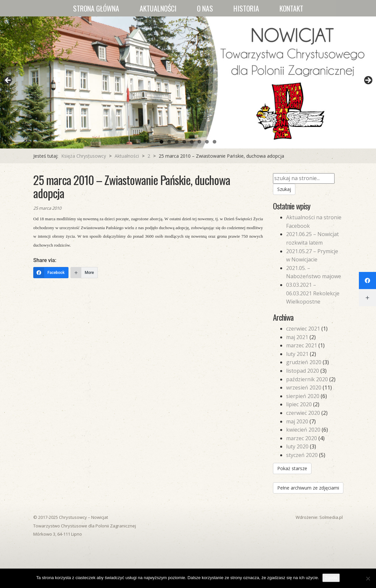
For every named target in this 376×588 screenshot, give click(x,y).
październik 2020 (307, 379)
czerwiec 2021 (303, 329)
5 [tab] (192, 142)
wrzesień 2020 (304, 388)
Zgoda (331, 578)
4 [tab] (184, 142)
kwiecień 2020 (303, 430)
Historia (246, 8)
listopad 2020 (303, 371)
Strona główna (96, 8)
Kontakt (291, 8)
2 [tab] (169, 142)
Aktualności (158, 8)
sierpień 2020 (303, 396)
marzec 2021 (302, 345)
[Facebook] (51, 273)
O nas (205, 8)
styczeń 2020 (302, 455)
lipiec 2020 (299, 404)
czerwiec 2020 (303, 413)
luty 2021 (297, 354)
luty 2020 (297, 446)
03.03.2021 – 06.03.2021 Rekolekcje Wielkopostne (313, 293)
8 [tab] (215, 142)
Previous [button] (8, 81)
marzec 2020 (302, 438)
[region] (188, 82)
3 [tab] (177, 142)
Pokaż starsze (292, 468)
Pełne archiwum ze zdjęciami (308, 488)
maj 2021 (297, 337)
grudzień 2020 (304, 362)
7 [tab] (207, 142)
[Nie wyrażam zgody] (368, 578)
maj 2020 (297, 421)
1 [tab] (161, 142)
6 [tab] (199, 142)
